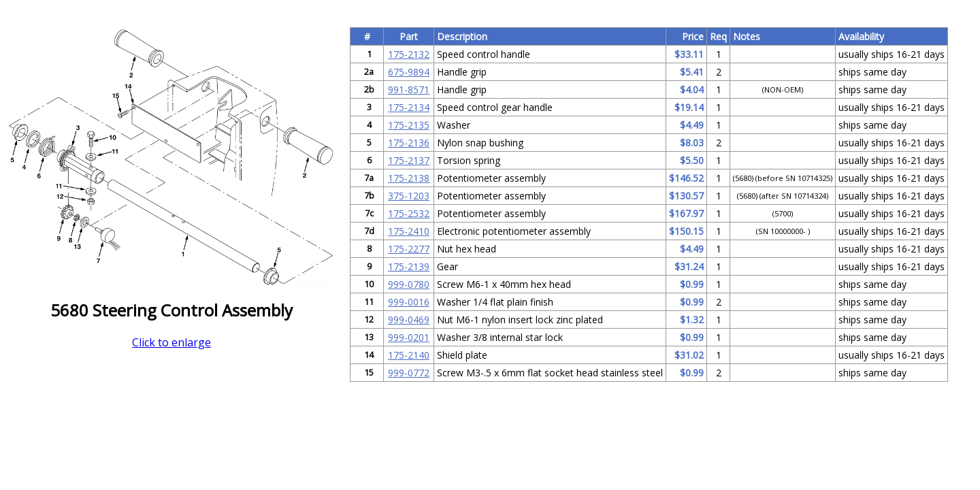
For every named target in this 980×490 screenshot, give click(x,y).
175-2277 (409, 249)
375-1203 (409, 196)
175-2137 (409, 160)
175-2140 (409, 355)
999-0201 (409, 337)
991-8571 (409, 89)
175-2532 (409, 213)
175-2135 (409, 125)
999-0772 (409, 373)
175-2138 (409, 178)
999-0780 (409, 284)
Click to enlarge (171, 342)
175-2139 (409, 266)
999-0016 (409, 302)
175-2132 (409, 54)
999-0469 (409, 320)
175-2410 (409, 231)
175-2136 (409, 143)
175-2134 (409, 107)
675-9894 (409, 72)
